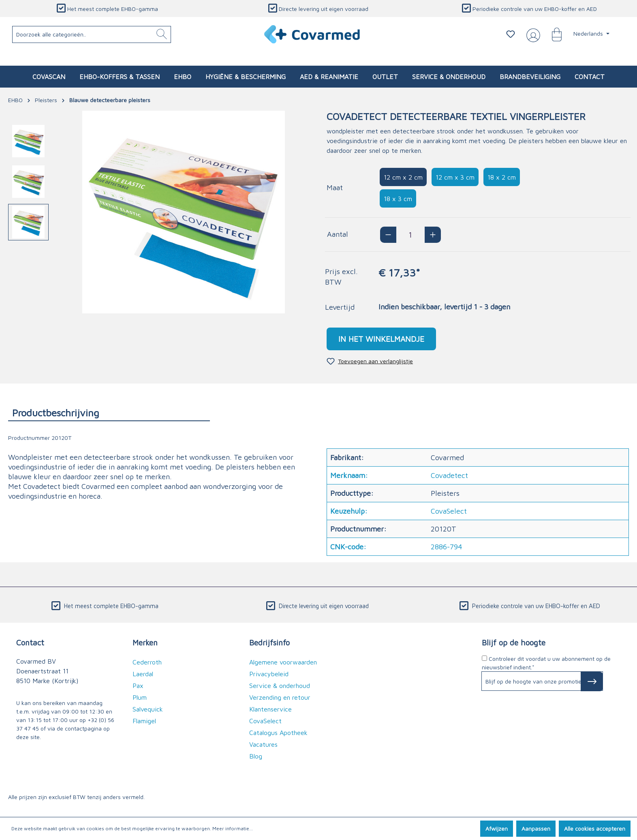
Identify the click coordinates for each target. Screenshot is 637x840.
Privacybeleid (269, 674)
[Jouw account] (532, 34)
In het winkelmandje (381, 339)
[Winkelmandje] (553, 34)
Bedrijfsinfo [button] (269, 642)
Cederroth (147, 662)
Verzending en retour (280, 697)
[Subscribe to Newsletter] (592, 681)
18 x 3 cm (398, 199)
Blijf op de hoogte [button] (514, 642)
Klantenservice (270, 709)
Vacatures (263, 744)
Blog (256, 756)
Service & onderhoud (280, 686)
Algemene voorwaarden (283, 662)
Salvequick (148, 709)
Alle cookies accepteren (595, 828)
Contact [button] (30, 642)
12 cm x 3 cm (455, 177)
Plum (140, 697)
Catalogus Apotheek (278, 733)
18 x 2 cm (502, 177)
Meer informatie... (233, 828)
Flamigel (144, 721)
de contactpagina (79, 728)
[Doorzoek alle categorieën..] (92, 34)
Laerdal (143, 674)
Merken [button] (145, 642)
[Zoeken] (162, 34)
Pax (138, 686)
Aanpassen (536, 828)
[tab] (109, 412)
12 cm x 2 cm (403, 177)
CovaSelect (265, 721)
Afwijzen (497, 828)
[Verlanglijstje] (511, 34)
